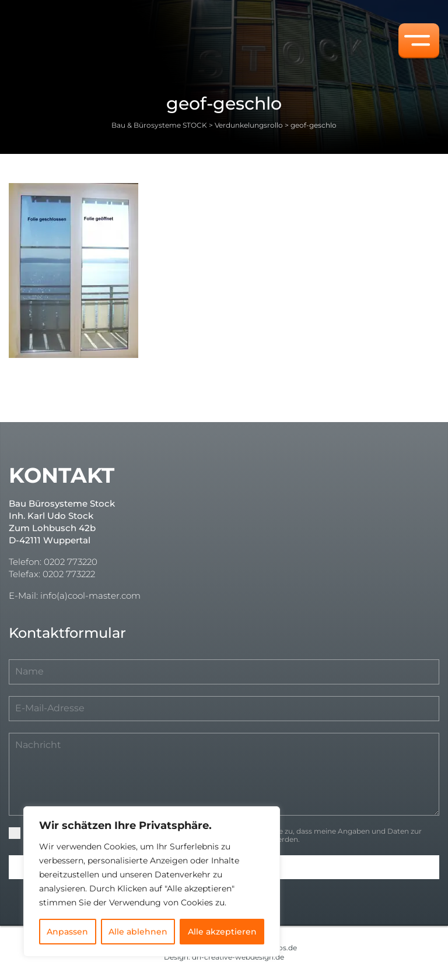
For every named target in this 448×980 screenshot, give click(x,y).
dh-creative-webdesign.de (238, 957)
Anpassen (67, 932)
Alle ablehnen (138, 932)
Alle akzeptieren (222, 932)
